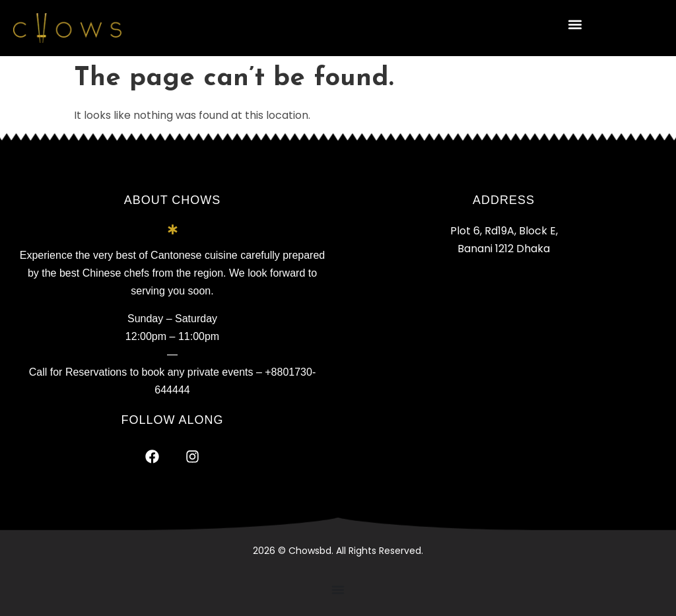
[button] (575, 24)
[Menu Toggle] (338, 590)
